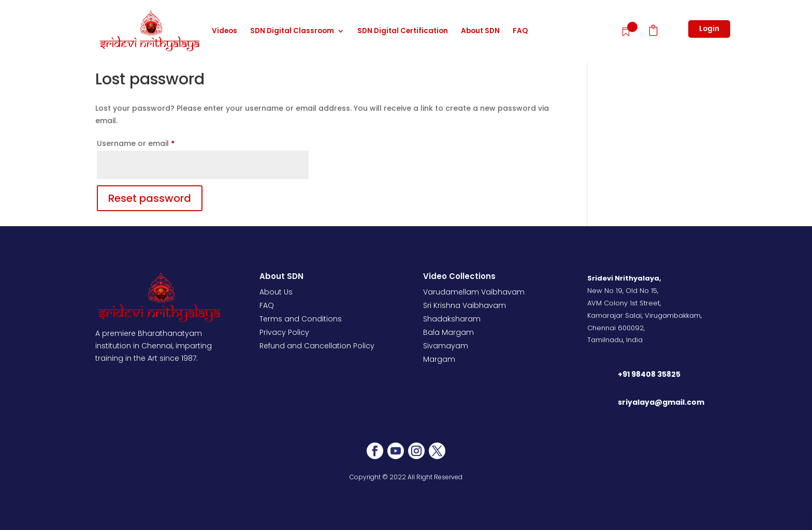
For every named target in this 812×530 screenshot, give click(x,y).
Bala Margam (448, 332)
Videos (224, 32)
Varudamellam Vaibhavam (474, 292)
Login (709, 29)
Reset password (150, 198)
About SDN (480, 32)
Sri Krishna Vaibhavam (465, 305)
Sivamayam (446, 346)
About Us (276, 292)
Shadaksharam (452, 319)
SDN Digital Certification (403, 32)
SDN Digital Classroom (292, 32)
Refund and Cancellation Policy (317, 346)
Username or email (152, 142)
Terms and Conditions (301, 319)
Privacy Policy (284, 332)
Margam (439, 359)
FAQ (520, 32)
